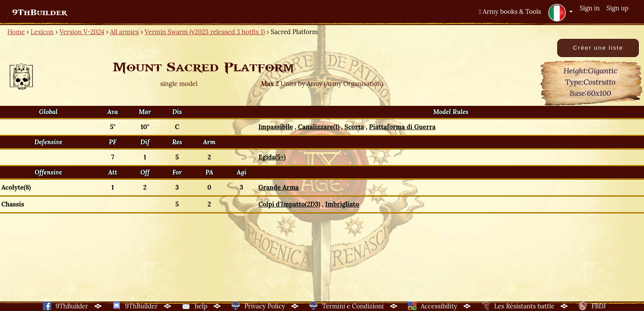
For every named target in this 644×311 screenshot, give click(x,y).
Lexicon (42, 32)
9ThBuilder (39, 13)
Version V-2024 (82, 32)
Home (16, 32)
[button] (560, 13)
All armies (125, 32)
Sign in (590, 8)
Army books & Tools (510, 11)
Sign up (617, 8)
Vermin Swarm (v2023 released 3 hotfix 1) (205, 32)
